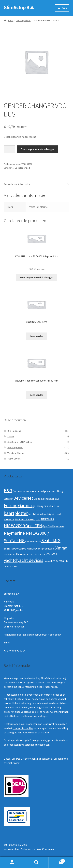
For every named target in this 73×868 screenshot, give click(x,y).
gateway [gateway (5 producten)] (38, 506)
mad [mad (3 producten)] (58, 514)
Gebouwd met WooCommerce (38, 849)
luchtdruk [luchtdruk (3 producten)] (34, 514)
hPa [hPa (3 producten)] (51, 506)
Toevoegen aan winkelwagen (38, 149)
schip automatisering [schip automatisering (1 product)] (33, 542)
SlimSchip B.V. (19, 7)
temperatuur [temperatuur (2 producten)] (10, 554)
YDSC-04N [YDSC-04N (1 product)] (14, 566)
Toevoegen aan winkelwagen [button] (37, 277)
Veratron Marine (16, 453)
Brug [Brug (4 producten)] (60, 491)
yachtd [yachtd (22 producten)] (10, 560)
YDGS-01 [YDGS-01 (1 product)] (7, 566)
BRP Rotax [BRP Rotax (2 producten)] (52, 491)
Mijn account (12, 862)
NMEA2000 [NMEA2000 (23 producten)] (14, 525)
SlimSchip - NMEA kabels (20, 442)
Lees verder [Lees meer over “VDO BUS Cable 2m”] (36, 336)
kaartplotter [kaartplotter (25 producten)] (16, 513)
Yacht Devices (15, 459)
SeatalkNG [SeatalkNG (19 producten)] (51, 541)
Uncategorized (23, 20)
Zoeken (37, 862)
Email (7, 642)
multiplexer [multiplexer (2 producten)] (9, 520)
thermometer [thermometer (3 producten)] (24, 554)
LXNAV (11, 436)
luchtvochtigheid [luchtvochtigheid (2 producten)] (47, 514)
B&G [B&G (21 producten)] (8, 490)
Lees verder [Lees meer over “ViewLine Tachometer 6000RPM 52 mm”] (36, 395)
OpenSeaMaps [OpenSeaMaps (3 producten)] (50, 526)
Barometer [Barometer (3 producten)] (19, 491)
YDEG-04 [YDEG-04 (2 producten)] (54, 561)
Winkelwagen (57, 860)
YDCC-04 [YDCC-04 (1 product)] (47, 561)
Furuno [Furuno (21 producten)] (11, 505)
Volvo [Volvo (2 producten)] (50, 554)
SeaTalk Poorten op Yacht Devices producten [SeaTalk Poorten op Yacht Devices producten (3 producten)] (29, 549)
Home (10, 20)
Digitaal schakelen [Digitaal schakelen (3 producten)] (44, 499)
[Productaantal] (9, 149)
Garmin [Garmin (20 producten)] (25, 505)
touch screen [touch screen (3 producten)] (40, 554)
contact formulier (23, 728)
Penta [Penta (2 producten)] (61, 526)
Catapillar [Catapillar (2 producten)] (8, 499)
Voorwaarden (11, 849)
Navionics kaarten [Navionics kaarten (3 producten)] (25, 519)
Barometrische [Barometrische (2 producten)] (33, 491)
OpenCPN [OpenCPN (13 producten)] (34, 526)
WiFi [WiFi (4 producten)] (56, 554)
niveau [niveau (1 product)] (38, 520)
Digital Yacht (14, 431)
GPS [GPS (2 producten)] (46, 506)
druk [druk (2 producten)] (57, 499)
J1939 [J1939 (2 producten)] (56, 506)
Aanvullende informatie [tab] (17, 184)
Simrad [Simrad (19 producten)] (61, 548)
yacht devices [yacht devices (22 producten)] (30, 560)
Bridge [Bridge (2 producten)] (43, 491)
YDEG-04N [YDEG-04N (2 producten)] (63, 561)
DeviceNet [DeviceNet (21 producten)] (23, 498)
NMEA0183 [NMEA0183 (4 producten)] (48, 519)
